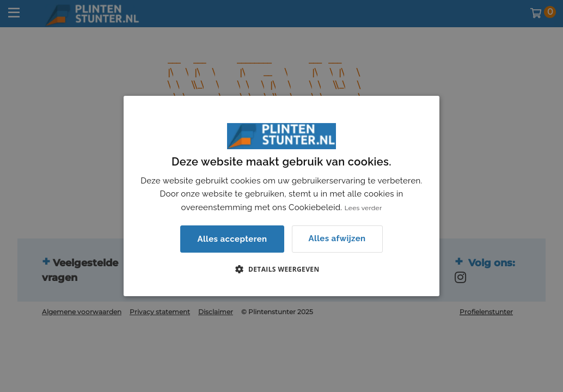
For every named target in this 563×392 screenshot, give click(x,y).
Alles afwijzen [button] (337, 238)
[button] (281, 269)
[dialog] (281, 196)
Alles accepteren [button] (232, 239)
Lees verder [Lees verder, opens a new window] (363, 208)
